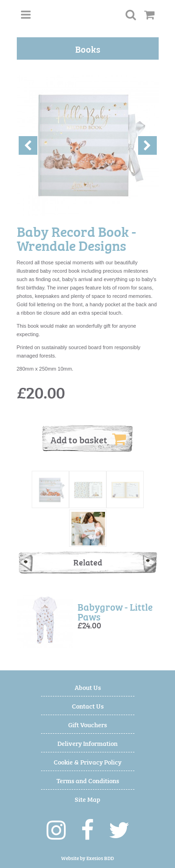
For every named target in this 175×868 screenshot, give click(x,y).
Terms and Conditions (88, 780)
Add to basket (88, 439)
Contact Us (88, 706)
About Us (88, 687)
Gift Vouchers (87, 724)
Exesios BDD (100, 858)
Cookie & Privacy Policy (87, 761)
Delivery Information (87, 743)
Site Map (87, 799)
